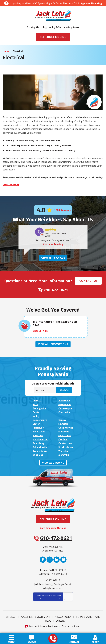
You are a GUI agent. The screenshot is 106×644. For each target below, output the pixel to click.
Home (6, 51)
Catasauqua (65, 410)
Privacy (66, 601)
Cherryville (64, 413)
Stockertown (66, 448)
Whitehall (64, 452)
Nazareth (38, 437)
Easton (36, 425)
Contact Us (88, 281)
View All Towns (53, 464)
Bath (35, 406)
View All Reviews (53, 259)
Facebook (43, 561)
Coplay (62, 421)
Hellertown (39, 433)
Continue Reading (53, 245)
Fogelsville (39, 429)
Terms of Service (55, 599)
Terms (70, 601)
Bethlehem (65, 406)
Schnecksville (40, 448)
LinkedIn (57, 561)
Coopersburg (40, 421)
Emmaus (63, 425)
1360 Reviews (62, 210)
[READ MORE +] (11, 185)
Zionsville (64, 456)
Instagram (50, 561)
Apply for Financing (91, 3)
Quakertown (65, 444)
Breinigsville (40, 410)
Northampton (40, 441)
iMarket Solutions (38, 628)
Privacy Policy (45, 599)
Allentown (64, 402)
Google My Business (63, 561)
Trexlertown (40, 452)
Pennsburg (39, 444)
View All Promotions (53, 345)
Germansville (66, 429)
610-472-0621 (53, 639)
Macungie (64, 433)
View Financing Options (53, 529)
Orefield (63, 441)
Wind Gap (38, 456)
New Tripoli (65, 437)
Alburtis (37, 402)
